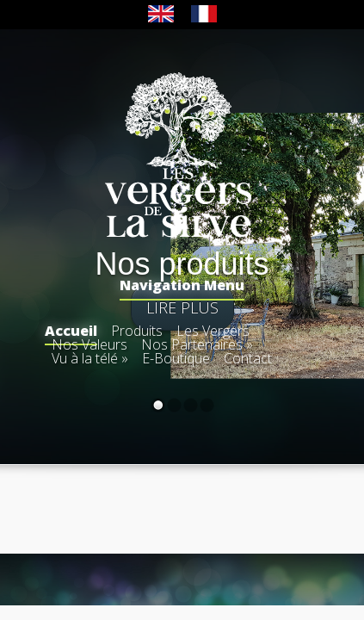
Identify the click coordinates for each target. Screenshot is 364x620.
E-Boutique (176, 358)
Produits (137, 331)
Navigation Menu (182, 286)
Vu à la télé (90, 358)
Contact (248, 358)
